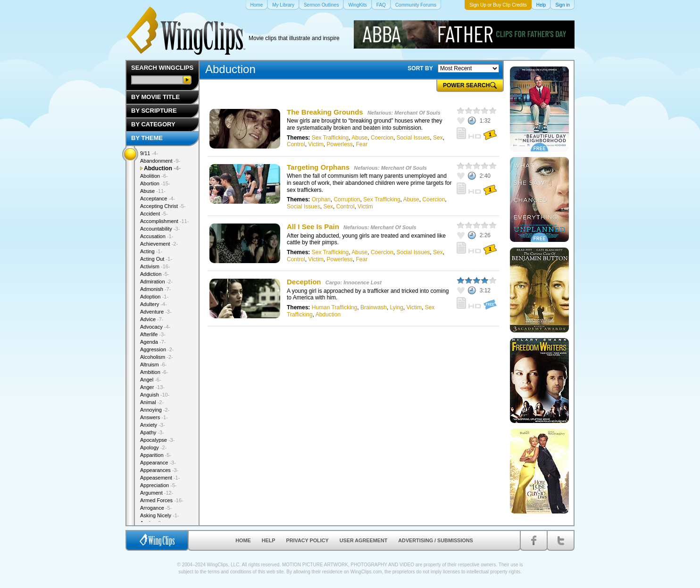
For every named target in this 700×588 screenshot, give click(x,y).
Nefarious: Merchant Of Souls (404, 113)
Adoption (154, 297)
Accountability (160, 229)
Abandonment (160, 161)
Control (296, 144)
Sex (438, 138)
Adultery (154, 304)
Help (269, 540)
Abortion (155, 183)
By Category (153, 124)
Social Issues (413, 138)
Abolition (154, 176)
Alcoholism (157, 357)
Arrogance (156, 508)
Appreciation (158, 485)
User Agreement (364, 540)
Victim (316, 144)
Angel (151, 380)
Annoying (155, 410)
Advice (152, 319)
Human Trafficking (335, 307)
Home (243, 540)
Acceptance (158, 199)
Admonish (155, 289)
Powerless (339, 144)
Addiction (155, 274)
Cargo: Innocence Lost (354, 282)
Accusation (157, 236)
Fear (362, 144)
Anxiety (153, 425)
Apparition (156, 455)
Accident (154, 214)
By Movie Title (155, 97)
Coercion (382, 138)
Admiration (156, 282)
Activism (155, 266)
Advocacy (155, 327)
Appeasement (160, 478)
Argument (157, 493)
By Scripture (154, 111)
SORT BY (420, 68)
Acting (151, 251)
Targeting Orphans (318, 167)
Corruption (347, 199)
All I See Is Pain (314, 227)
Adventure (156, 312)
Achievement (159, 244)
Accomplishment (164, 221)
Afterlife (153, 334)
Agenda (153, 342)
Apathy (152, 432)
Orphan (321, 199)
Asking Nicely (160, 515)
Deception (304, 282)
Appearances (159, 470)
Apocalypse (157, 440)
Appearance (158, 463)
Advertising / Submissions (435, 540)
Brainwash (374, 307)
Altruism (153, 364)
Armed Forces (162, 500)
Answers (154, 417)
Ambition (154, 372)
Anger (152, 387)
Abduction (328, 315)
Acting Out (156, 259)
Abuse (359, 138)
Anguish (155, 395)
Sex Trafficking (330, 138)
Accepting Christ (163, 206)
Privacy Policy (308, 540)
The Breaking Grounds (325, 112)
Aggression (157, 349)
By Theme (147, 138)
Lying (397, 307)
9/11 (149, 153)
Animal (152, 402)
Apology (153, 447)
